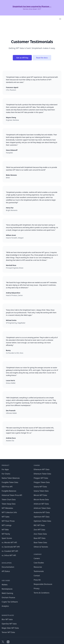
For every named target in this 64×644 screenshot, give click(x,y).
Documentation (8, 567)
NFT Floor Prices (8, 521)
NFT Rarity (6, 534)
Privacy (37, 588)
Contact (37, 576)
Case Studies (39, 563)
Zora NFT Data (39, 530)
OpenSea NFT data (9, 624)
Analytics (5, 606)
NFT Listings (7, 525)
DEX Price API (7, 487)
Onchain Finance (8, 597)
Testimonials (39, 571)
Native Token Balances (11, 478)
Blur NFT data (7, 619)
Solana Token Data (41, 491)
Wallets (5, 585)
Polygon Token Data (42, 482)
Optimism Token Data (42, 521)
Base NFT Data (40, 538)
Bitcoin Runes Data (41, 500)
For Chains (6, 474)
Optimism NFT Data (42, 517)
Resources (38, 567)
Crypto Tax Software (10, 602)
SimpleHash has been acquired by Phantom (32, 6)
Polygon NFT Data (41, 478)
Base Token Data (40, 542)
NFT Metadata (7, 508)
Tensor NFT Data (8, 632)
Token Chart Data (9, 500)
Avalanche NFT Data (42, 512)
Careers (37, 558)
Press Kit (37, 580)
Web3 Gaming (7, 593)
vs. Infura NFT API (9, 555)
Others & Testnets (41, 547)
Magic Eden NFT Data (10, 628)
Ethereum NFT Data (42, 469)
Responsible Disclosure (43, 584)
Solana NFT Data (40, 487)
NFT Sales (6, 517)
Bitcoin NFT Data (40, 495)
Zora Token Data (40, 534)
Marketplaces (7, 589)
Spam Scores (7, 538)
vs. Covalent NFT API (10, 551)
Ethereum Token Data (42, 474)
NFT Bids (5, 530)
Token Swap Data (9, 504)
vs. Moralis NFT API (9, 542)
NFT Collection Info (9, 512)
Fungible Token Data (10, 482)
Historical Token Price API (12, 495)
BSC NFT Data (39, 525)
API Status (6, 571)
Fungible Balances (9, 491)
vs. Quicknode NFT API (11, 547)
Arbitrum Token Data (42, 508)
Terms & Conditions (42, 593)
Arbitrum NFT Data (41, 504)
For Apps (5, 469)
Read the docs (42, 58)
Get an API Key (22, 58)
